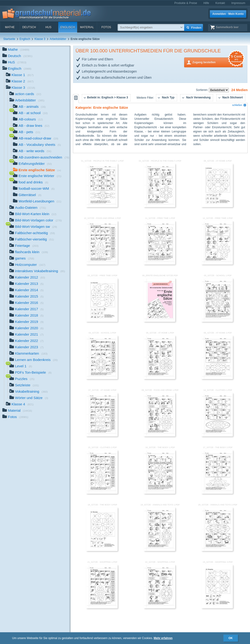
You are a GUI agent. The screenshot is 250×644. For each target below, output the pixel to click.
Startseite (9, 39)
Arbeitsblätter (58, 39)
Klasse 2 (20, 82)
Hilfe (206, 3)
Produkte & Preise (186, 3)
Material (87, 27)
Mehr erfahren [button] (163, 638)
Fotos (106, 27)
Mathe (10, 27)
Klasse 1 (20, 75)
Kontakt (220, 3)
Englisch (68, 27)
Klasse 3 (40, 39)
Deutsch (29, 27)
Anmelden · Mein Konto (228, 14)
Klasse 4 (20, 405)
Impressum (238, 3)
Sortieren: (202, 90)
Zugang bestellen (218, 62)
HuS (48, 27)
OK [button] (231, 638)
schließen (239, 105)
